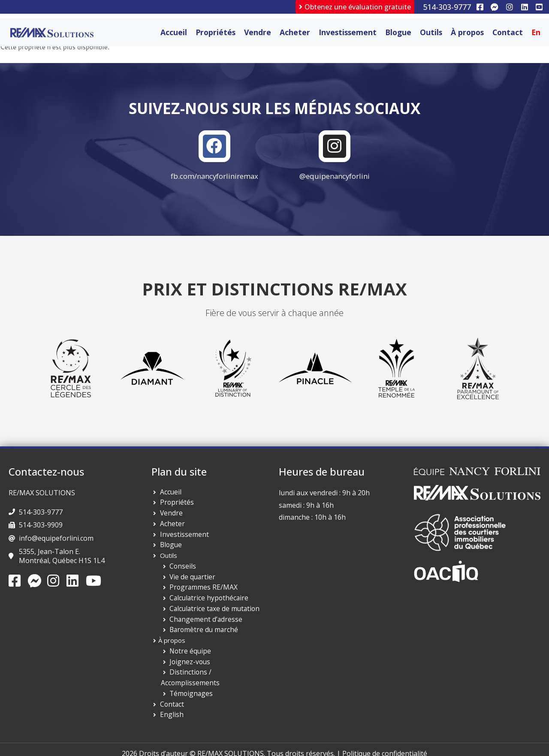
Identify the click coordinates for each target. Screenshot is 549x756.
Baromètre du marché (202, 632)
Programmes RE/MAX (202, 590)
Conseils (182, 568)
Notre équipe (189, 653)
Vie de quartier (191, 579)
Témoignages (190, 685)
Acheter (295, 32)
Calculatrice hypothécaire (206, 600)
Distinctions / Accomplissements (217, 675)
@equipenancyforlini (335, 178)
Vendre (258, 32)
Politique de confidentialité (385, 745)
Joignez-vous (189, 664)
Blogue (398, 32)
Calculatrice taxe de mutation (212, 611)
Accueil (174, 32)
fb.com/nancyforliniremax (215, 178)
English (170, 706)
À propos (467, 32)
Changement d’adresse (204, 621)
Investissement (348, 32)
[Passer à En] (536, 32)
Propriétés (216, 32)
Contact (508, 32)
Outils (431, 32)
